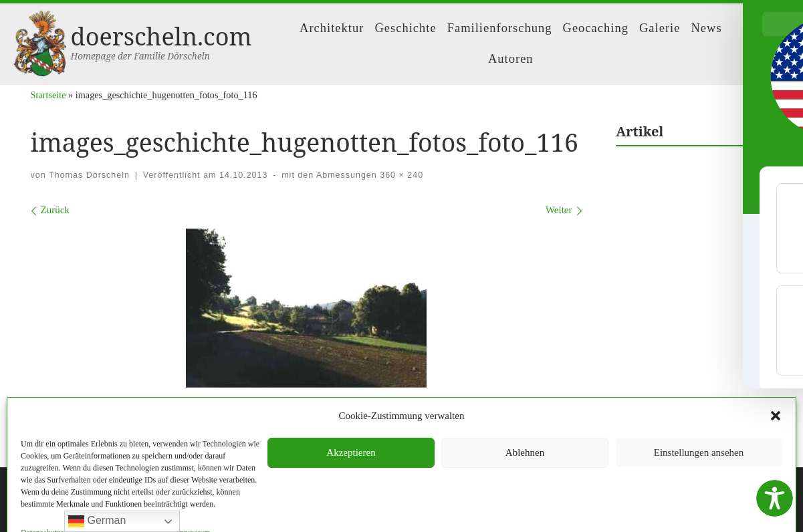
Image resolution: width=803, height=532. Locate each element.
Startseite (48, 95)
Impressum (351, 452)
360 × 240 (400, 175)
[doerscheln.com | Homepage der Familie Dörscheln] (40, 41)
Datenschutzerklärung (430, 452)
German (97, 521)
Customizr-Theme (214, 509)
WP (94, 509)
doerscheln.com (96, 490)
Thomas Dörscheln (89, 175)
